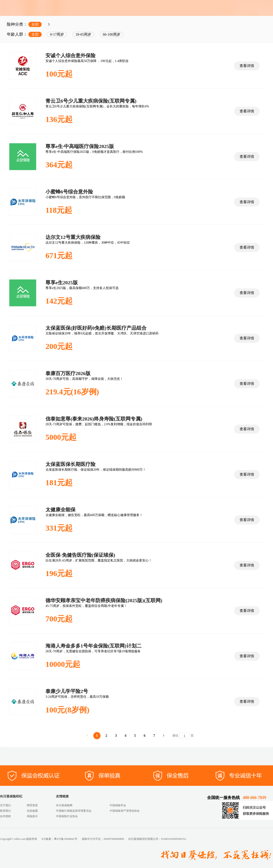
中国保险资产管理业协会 (125, 811)
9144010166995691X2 (174, 839)
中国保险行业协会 (67, 816)
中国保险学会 (118, 805)
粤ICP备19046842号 (66, 839)
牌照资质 (32, 805)
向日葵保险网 (64, 805)
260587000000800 (114, 839)
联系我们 (5, 811)
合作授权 (5, 816)
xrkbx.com (20, 839)
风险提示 (32, 816)
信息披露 (32, 811)
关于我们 (5, 805)
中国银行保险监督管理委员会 (74, 811)
